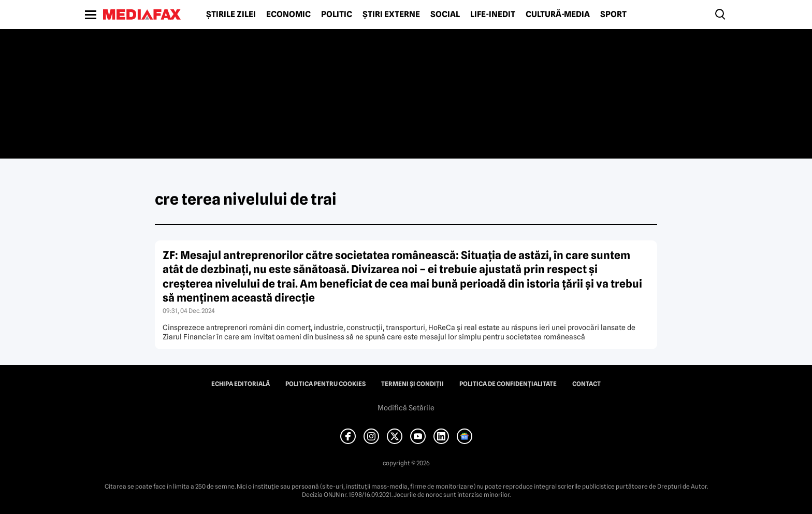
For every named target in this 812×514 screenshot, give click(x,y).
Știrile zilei (231, 15)
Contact (586, 384)
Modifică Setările (406, 408)
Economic (288, 15)
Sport (613, 15)
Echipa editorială (241, 384)
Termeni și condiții (412, 384)
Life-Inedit (493, 15)
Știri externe (391, 15)
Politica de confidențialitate (508, 384)
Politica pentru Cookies (325, 384)
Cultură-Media (558, 15)
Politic (337, 15)
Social (445, 15)
